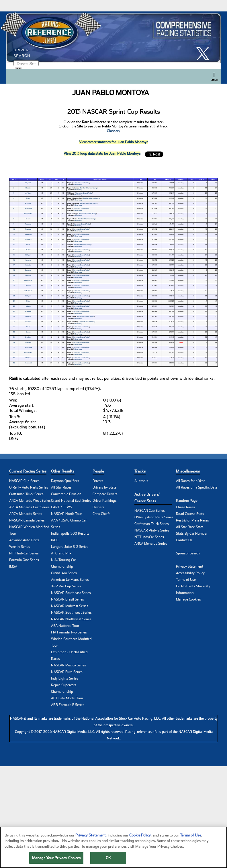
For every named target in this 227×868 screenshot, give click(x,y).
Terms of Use (186, 580)
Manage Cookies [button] (188, 599)
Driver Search (22, 53)
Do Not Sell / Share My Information (193, 590)
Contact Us (184, 540)
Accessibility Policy (190, 573)
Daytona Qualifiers (65, 481)
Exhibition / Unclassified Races (69, 655)
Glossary (113, 131)
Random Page (187, 501)
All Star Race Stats (190, 527)
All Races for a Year (190, 481)
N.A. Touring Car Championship (63, 563)
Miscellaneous (188, 471)
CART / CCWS (61, 507)
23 (14, 296)
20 (14, 280)
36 (14, 363)
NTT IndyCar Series (24, 553)
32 (14, 342)
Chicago (28, 316)
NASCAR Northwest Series (71, 619)
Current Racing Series (28, 471)
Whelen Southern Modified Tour (71, 642)
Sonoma (28, 260)
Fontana (28, 203)
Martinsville (28, 208)
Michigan (28, 255)
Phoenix (28, 188)
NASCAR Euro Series (67, 672)
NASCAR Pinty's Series (152, 530)
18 (14, 270)
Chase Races (185, 507)
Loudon (28, 275)
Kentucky (28, 265)
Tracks (140, 471)
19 (14, 275)
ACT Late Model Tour (67, 698)
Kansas (28, 219)
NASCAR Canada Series (27, 520)
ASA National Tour (65, 626)
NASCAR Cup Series (24, 481)
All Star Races (61, 487)
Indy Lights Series (65, 678)
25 (14, 306)
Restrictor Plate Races (192, 520)
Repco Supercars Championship (64, 688)
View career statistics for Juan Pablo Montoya (114, 142)
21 (14, 286)
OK (108, 858)
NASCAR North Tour (66, 514)
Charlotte (28, 239)
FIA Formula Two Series (69, 632)
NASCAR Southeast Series (71, 593)
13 (14, 245)
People (98, 471)
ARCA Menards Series (26, 514)
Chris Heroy (78, 184)
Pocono (28, 250)
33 (14, 347)
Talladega (28, 229)
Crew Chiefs (101, 514)
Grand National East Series (71, 501)
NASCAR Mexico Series (69, 665)
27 (14, 316)
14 (14, 250)
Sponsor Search (188, 553)
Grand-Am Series (64, 573)
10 (14, 229)
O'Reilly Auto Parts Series (29, 487)
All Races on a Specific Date (197, 487)
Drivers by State (104, 487)
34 (14, 353)
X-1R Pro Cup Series (66, 586)
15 (14, 255)
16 (14, 260)
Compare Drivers (105, 494)
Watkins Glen (28, 291)
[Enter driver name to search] (26, 63)
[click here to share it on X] (205, 54)
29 (14, 327)
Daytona (28, 183)
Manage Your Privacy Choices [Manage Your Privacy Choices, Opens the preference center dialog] (56, 858)
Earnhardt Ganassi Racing (81, 183)
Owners (98, 507)
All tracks (141, 481)
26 (14, 311)
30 (14, 332)
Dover (28, 245)
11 (14, 234)
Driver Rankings (105, 501)
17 (14, 265)
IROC (55, 540)
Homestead (28, 363)
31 (14, 337)
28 (14, 322)
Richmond (28, 224)
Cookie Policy (140, 835)
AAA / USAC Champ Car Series (69, 524)
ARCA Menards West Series (30, 501)
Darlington (28, 234)
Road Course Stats (190, 514)
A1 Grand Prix (61, 553)
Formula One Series (24, 560)
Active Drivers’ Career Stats (147, 498)
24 (14, 301)
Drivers (98, 481)
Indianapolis (28, 280)
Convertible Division (66, 494)
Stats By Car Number (192, 534)
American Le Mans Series (70, 580)
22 (14, 291)
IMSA (13, 566)
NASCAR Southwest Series (71, 613)
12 (14, 239)
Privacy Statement (190, 566)
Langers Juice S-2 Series (70, 547)
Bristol (28, 198)
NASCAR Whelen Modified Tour (29, 530)
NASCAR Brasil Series (67, 599)
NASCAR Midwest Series (70, 606)
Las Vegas (28, 193)
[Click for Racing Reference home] (112, 37)
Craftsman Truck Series (26, 494)
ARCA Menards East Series (29, 507)
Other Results (63, 471)
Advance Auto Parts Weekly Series (24, 543)
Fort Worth (28, 214)
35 (14, 358)
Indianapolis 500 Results (70, 534)
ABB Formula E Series (68, 705)
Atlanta (28, 306)
